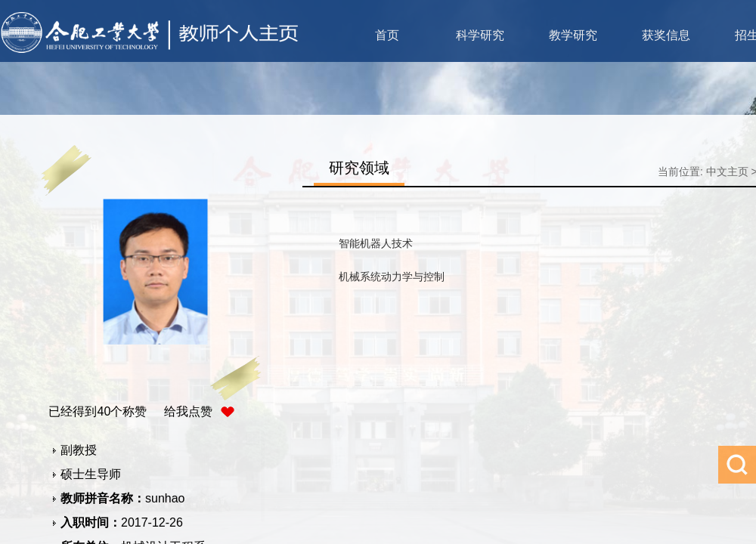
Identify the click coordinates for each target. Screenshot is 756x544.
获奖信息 (666, 35)
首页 (387, 35)
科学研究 (480, 35)
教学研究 (573, 35)
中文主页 (727, 172)
